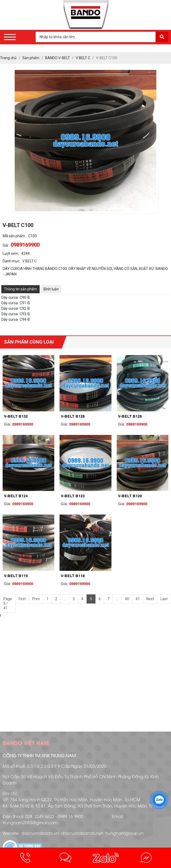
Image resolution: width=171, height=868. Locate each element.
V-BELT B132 (16, 416)
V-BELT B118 (73, 575)
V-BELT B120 (130, 495)
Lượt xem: (11, 253)
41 (138, 599)
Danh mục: (11, 261)
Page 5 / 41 (8, 603)
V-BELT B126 (130, 416)
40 (127, 599)
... (65, 599)
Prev (36, 599)
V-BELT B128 (73, 416)
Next (150, 599)
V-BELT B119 (16, 575)
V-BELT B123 (73, 495)
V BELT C (30, 261)
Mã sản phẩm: (14, 236)
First (22, 599)
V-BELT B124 (16, 495)
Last (164, 599)
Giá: (6, 245)
